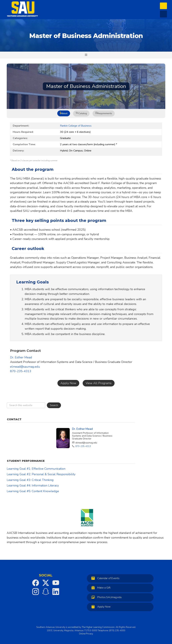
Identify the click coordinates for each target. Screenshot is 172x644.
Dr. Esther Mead (21, 357)
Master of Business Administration (86, 36)
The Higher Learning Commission (98, 627)
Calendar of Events (105, 578)
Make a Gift (100, 588)
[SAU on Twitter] (46, 583)
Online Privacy (86, 634)
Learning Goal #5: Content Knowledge (33, 491)
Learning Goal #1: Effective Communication (36, 469)
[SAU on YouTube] (56, 583)
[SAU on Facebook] (36, 583)
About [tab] (64, 113)
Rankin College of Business (76, 126)
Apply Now (68, 383)
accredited (73, 627)
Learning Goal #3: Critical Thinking (30, 480)
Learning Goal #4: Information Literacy (33, 485)
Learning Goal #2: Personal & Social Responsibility (41, 474)
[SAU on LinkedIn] (56, 592)
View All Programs (99, 383)
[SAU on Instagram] (36, 592)
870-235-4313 (21, 371)
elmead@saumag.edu (25, 367)
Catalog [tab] (81, 113)
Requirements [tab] (104, 113)
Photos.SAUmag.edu (106, 597)
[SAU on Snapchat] (46, 592)
